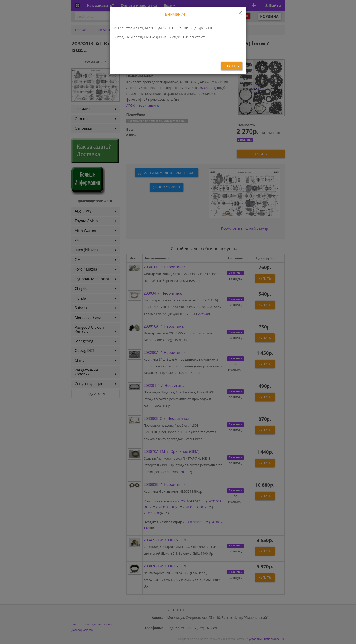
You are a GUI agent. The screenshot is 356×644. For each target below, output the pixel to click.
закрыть (232, 66)
